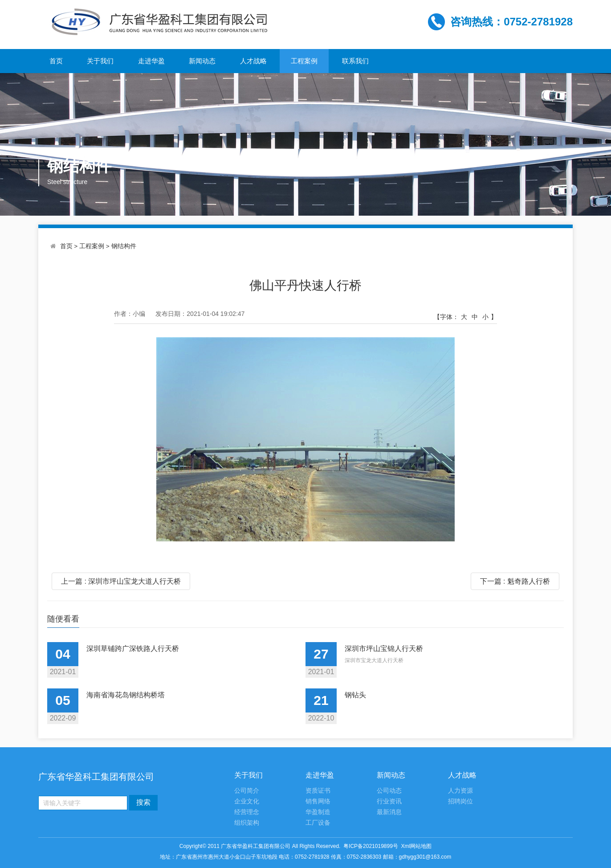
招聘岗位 (460, 801)
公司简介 (247, 791)
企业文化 (247, 801)
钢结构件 (124, 246)
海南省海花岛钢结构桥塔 (126, 695)
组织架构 (247, 823)
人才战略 (253, 61)
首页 (56, 61)
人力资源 (460, 791)
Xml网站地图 (417, 846)
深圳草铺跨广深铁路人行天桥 (133, 649)
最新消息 (389, 812)
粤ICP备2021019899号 (371, 846)
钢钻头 (355, 695)
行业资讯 (389, 801)
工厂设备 (318, 823)
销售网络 (318, 801)
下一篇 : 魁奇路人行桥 (515, 581)
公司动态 (389, 791)
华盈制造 (318, 812)
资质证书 (318, 791)
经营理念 (247, 812)
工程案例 (304, 61)
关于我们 (100, 61)
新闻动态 (202, 61)
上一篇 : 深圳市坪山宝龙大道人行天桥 (121, 581)
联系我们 (355, 61)
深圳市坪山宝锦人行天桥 (384, 649)
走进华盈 (151, 61)
